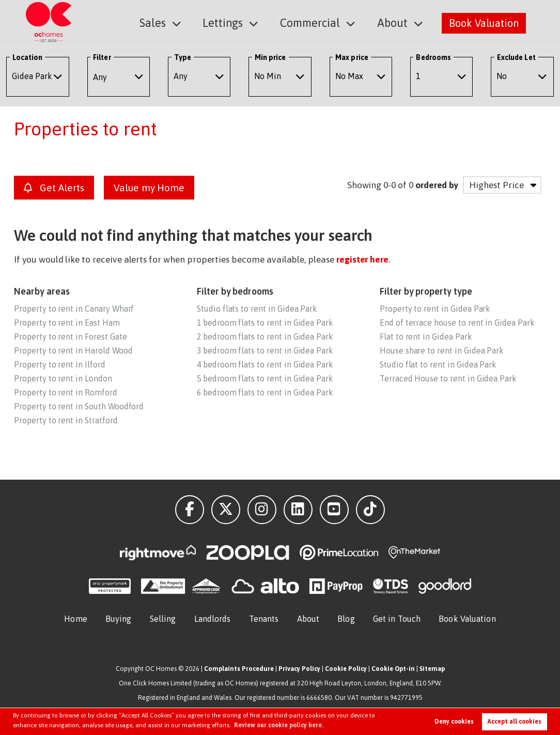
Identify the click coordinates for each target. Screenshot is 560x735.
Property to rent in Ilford (60, 364)
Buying (119, 619)
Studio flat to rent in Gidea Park (438, 364)
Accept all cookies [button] (514, 722)
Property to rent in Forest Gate (70, 336)
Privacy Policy (299, 669)
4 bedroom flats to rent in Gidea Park (265, 364)
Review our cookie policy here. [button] (279, 725)
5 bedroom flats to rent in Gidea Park (265, 378)
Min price (270, 57)
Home (75, 619)
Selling (163, 619)
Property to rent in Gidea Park (435, 309)
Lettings (231, 22)
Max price (352, 57)
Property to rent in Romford (66, 392)
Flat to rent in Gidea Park (426, 336)
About (394, 22)
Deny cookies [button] (454, 722)
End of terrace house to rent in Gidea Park (457, 323)
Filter (102, 57)
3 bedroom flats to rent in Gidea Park (265, 350)
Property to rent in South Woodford (79, 406)
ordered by (437, 185)
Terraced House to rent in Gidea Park (448, 378)
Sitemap (432, 669)
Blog (346, 619)
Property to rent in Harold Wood (73, 350)
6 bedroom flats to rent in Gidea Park (265, 392)
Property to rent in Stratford (66, 420)
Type (183, 57)
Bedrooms (433, 57)
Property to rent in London (63, 378)
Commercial (315, 22)
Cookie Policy (346, 669)
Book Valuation (484, 22)
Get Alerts (54, 188)
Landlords (213, 619)
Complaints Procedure (239, 669)
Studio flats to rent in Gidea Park (257, 309)
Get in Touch (397, 619)
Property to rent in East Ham (67, 323)
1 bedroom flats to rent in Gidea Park (265, 323)
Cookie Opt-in (393, 669)
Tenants (264, 619)
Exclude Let (516, 57)
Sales (164, 22)
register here (362, 259)
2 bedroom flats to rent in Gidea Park (265, 336)
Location (28, 57)
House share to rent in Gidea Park (442, 350)
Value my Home (149, 188)
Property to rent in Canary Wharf (74, 309)
